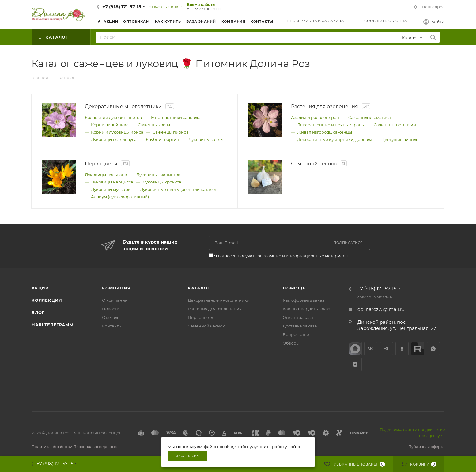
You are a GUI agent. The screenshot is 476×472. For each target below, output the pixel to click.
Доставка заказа (300, 326)
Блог (38, 312)
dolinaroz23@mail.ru (381, 309)
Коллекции (47, 300)
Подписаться (348, 243)
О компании (115, 300)
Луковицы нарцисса (112, 182)
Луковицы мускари (111, 189)
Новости (111, 309)
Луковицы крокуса (162, 182)
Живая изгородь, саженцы (325, 132)
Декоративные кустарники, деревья (335, 139)
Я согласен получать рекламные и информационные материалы (281, 256)
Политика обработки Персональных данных (74, 447)
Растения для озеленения (215, 309)
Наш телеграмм (53, 325)
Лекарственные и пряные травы (331, 125)
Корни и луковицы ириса (117, 132)
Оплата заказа (298, 317)
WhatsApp (433, 349)
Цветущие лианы (399, 139)
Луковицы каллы (206, 139)
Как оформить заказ (304, 300)
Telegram (386, 349)
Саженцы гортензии (395, 125)
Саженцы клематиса (370, 117)
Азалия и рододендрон (315, 117)
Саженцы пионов (171, 132)
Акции (40, 288)
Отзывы (110, 317)
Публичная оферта (426, 447)
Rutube (418, 349)
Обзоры (291, 343)
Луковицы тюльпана (106, 175)
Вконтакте (371, 349)
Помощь (294, 288)
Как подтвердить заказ (306, 309)
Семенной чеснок (206, 326)
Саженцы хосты (154, 125)
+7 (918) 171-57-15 (122, 7)
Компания (116, 288)
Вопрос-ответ (297, 334)
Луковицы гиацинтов (158, 175)
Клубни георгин (162, 139)
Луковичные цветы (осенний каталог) (179, 189)
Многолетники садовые (176, 117)
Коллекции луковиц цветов (113, 117)
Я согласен (187, 456)
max (355, 349)
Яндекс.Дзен (355, 364)
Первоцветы (201, 317)
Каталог (199, 288)
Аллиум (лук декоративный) (120, 197)
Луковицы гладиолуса (114, 139)
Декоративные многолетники (219, 300)
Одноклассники (402, 349)
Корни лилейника (110, 125)
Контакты (112, 326)
